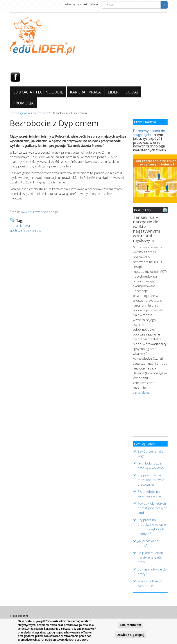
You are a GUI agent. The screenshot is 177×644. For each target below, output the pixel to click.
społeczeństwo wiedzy (25, 230)
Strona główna (20, 113)
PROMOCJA (23, 103)
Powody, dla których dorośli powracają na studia (152, 502)
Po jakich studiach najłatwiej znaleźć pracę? (150, 551)
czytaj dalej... (142, 376)
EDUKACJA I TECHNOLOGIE (38, 92)
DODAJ (132, 92)
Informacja (41, 113)
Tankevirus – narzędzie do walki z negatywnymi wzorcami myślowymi (146, 229)
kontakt (82, 4)
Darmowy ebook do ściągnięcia (149, 133)
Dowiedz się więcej (131, 635)
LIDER (113, 92)
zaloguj (94, 4)
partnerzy (69, 4)
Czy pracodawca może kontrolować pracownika (151, 473)
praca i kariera (20, 226)
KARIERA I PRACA (85, 92)
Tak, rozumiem (130, 625)
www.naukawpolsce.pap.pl (39, 212)
